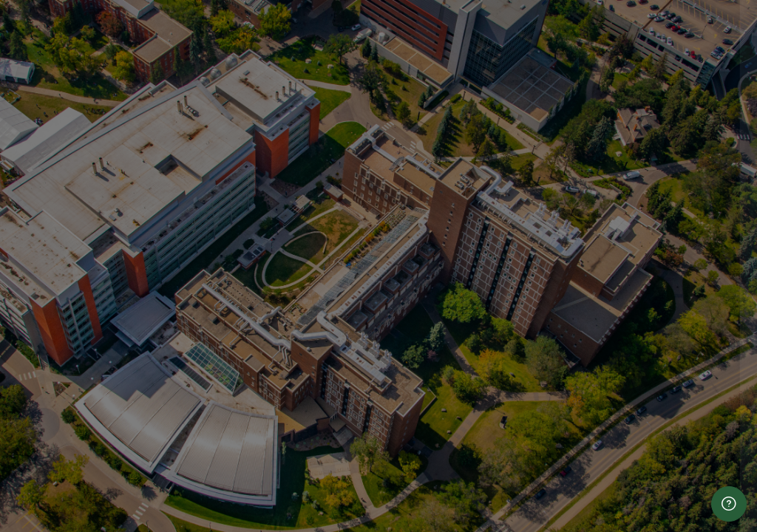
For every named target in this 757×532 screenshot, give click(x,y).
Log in (601, 407)
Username (494, 219)
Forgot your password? (684, 365)
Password (493, 293)
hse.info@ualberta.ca (571, 524)
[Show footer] (729, 504)
